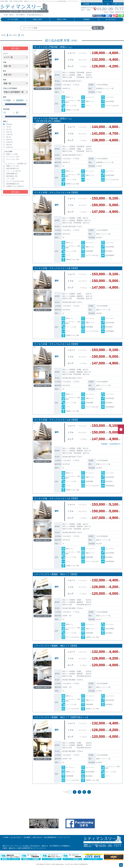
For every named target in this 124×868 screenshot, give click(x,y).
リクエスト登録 (108, 3)
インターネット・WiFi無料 (16, 164)
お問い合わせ (118, 4)
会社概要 (86, 4)
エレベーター (13, 159)
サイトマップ (97, 4)
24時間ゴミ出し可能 (15, 186)
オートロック (13, 157)
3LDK (9, 147)
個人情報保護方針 (50, 837)
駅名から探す (62, 19)
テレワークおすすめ (15, 181)
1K (9, 129)
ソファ (10, 179)
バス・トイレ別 (13, 171)
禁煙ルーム (12, 154)
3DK (9, 145)
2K (8, 137)
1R (8, 127)
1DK (9, 132)
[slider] (4, 104)
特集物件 (87, 19)
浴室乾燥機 (12, 174)
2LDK (9, 142)
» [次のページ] (89, 792)
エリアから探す (13, 19)
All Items (9, 124)
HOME (3, 35)
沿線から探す (38, 19)
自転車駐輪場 (13, 184)
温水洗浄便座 (13, 168)
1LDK (9, 134)
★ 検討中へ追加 (43, 89)
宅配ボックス (13, 166)
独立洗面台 (12, 176)
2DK (9, 140)
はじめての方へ (111, 19)
